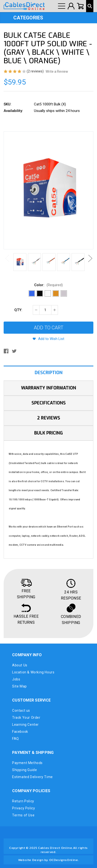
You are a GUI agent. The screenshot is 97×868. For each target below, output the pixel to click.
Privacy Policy (24, 808)
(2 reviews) (36, 71)
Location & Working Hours (33, 672)
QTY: (18, 310)
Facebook (20, 732)
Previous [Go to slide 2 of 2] (7, 258)
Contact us (21, 710)
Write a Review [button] (57, 71)
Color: (48, 285)
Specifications (49, 403)
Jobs (16, 679)
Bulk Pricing (48, 433)
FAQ (16, 739)
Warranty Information (49, 388)
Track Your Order (26, 718)
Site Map (20, 686)
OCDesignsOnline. (64, 860)
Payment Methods (27, 763)
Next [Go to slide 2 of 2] (90, 258)
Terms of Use (23, 815)
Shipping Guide (24, 770)
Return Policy (23, 801)
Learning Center (25, 725)
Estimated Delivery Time (32, 777)
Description (49, 373)
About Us (20, 665)
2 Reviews (49, 418)
